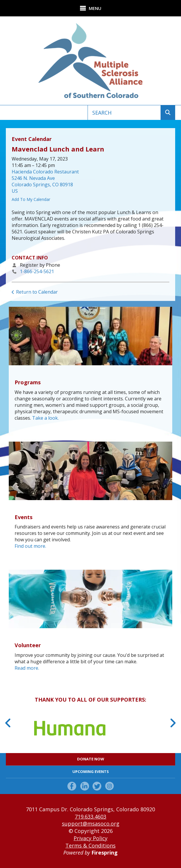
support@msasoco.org (91, 824)
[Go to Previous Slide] (8, 723)
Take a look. (45, 418)
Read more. (27, 668)
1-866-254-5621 (37, 271)
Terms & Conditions (90, 845)
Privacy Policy (90, 838)
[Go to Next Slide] (173, 723)
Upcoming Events (91, 771)
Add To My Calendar (31, 199)
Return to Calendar (37, 292)
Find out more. (30, 546)
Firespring (105, 852)
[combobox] (124, 113)
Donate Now (91, 759)
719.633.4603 (90, 817)
